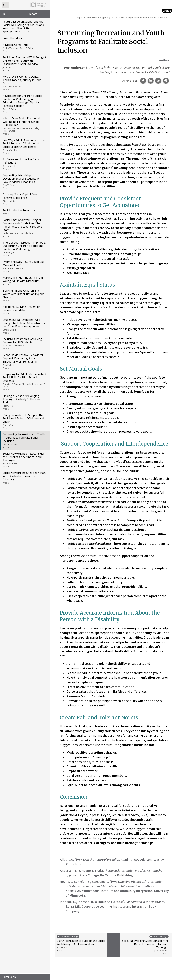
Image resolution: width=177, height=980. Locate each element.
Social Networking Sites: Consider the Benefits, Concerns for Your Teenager (25, 460)
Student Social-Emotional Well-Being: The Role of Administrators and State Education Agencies (25, 326)
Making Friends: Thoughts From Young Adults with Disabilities (25, 281)
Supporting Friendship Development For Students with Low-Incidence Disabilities (25, 182)
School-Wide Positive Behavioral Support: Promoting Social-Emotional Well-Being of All (25, 361)
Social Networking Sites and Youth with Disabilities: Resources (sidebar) (25, 478)
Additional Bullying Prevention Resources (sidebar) (25, 310)
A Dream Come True (25, 48)
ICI (5, 14)
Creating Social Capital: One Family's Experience (25, 199)
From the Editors (13, 38)
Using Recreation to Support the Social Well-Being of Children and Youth (25, 421)
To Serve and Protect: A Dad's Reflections (25, 164)
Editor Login (9, 977)
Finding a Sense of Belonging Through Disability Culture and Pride (25, 402)
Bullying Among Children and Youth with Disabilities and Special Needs (25, 295)
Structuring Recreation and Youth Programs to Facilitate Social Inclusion (25, 441)
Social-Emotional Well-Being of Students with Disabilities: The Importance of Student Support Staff (25, 228)
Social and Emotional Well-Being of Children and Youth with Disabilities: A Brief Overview (25, 64)
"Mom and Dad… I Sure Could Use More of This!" (25, 266)
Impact (33, 14)
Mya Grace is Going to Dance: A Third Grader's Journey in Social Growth (25, 83)
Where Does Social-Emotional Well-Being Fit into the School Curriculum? (25, 126)
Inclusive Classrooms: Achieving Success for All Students (25, 344)
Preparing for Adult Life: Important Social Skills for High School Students (25, 382)
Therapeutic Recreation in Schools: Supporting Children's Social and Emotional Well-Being (25, 249)
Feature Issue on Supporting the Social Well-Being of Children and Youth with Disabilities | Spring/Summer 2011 (23, 27)
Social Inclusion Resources (25, 212)
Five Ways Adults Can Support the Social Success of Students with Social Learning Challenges (25, 146)
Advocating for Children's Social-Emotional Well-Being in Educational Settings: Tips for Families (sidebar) (25, 104)
